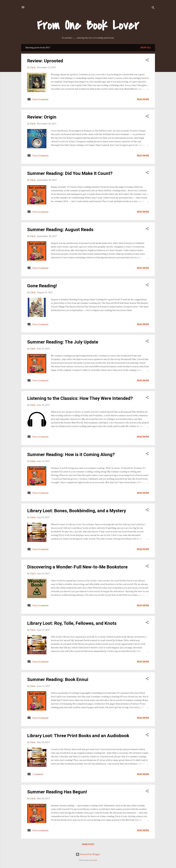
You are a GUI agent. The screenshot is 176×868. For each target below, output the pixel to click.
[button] (147, 61)
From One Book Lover (88, 26)
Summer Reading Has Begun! (57, 792)
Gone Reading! (42, 286)
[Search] (153, 8)
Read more (143, 99)
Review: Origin (42, 117)
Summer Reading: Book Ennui (58, 679)
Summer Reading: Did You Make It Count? (70, 173)
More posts (88, 844)
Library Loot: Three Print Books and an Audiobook (78, 736)
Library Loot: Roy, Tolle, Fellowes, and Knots (72, 623)
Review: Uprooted (45, 61)
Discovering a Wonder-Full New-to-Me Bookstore (77, 567)
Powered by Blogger (88, 854)
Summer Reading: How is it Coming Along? (71, 454)
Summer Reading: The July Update (63, 342)
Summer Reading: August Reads (60, 230)
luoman (94, 860)
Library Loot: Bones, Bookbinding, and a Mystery (77, 511)
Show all (146, 48)
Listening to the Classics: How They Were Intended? (80, 398)
